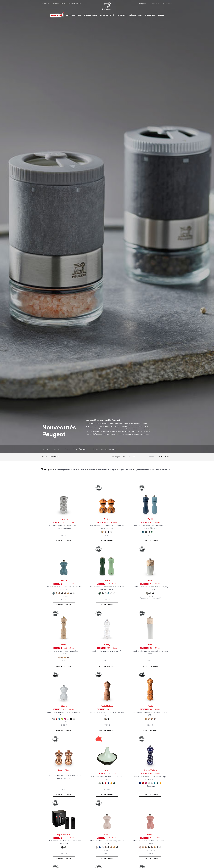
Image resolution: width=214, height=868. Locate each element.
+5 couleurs (64, 596)
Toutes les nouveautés (109, 449)
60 (129, 457)
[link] (155, 4)
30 (124, 457)
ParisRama (94, 449)
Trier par (151, 457)
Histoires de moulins (75, 4)
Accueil (45, 456)
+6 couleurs (150, 786)
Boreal (67, 449)
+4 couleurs (107, 850)
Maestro (45, 449)
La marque (45, 4)
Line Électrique (56, 449)
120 (134, 457)
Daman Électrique (80, 449)
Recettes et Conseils (58, 4)
